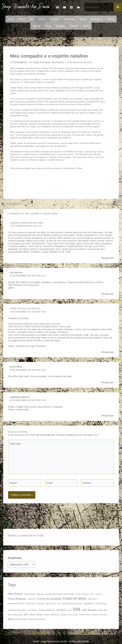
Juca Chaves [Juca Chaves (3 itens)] (32, 610)
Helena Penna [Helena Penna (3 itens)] (30, 604)
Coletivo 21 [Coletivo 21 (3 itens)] (32, 599)
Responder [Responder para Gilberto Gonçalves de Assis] (108, 258)
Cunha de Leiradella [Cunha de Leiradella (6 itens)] (49, 598)
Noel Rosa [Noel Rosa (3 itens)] (55, 615)
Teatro (86, 26)
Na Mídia (60, 26)
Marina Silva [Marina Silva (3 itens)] (103, 610)
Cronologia (69, 19)
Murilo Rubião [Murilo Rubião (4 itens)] (36, 615)
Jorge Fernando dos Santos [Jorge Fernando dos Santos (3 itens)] (72, 604)
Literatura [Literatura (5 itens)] (61, 610)
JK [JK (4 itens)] (59, 603)
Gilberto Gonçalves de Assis (27, 223)
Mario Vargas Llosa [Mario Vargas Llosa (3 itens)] (15, 615)
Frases (111, 19)
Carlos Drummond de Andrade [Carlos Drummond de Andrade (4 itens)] (60, 594)
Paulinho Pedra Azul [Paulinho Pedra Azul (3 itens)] (99, 615)
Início (10, 19)
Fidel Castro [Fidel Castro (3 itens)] (92, 599)
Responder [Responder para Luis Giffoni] (108, 294)
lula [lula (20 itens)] (77, 609)
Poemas (74, 26)
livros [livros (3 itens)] (69, 610)
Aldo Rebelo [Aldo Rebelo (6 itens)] (15, 594)
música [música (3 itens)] (47, 615)
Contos (42, 19)
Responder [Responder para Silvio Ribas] (108, 382)
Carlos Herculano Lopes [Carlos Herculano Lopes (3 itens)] (85, 594)
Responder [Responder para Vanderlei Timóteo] (108, 416)
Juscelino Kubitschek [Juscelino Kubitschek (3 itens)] (47, 610)
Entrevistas (97, 19)
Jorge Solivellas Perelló (25, 309)
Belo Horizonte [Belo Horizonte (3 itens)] (30, 594)
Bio (32, 19)
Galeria (36, 26)
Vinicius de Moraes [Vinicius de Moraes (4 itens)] (37, 619)
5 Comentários (18, 62)
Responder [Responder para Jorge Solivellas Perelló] (108, 352)
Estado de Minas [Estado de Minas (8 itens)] (75, 598)
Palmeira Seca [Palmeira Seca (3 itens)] (85, 615)
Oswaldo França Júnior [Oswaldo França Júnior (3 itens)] (69, 615)
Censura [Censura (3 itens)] (98, 594)
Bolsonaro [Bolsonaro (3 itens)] (41, 594)
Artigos (22, 19)
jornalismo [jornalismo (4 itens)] (89, 603)
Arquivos (15, 558)
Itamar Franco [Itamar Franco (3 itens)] (51, 604)
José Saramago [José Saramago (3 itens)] (101, 604)
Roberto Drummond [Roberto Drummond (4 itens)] (17, 619)
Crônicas (54, 19)
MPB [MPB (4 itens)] (26, 615)
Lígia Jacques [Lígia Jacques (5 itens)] (89, 610)
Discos (83, 19)
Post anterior (12, 204)
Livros (48, 26)
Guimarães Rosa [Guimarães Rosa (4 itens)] (16, 603)
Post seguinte (109, 204)
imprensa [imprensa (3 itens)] (41, 604)
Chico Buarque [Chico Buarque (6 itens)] (17, 598)
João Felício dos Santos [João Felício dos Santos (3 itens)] (17, 610)
